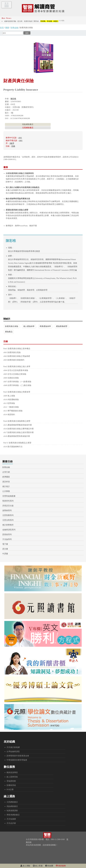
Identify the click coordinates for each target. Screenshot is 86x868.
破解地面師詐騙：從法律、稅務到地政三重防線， (34, 21)
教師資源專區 (12, 772)
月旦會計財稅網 (13, 747)
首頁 (2, 28)
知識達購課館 (12, 811)
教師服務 (61, 866)
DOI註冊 (10, 789)
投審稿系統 (11, 785)
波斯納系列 (7, 510)
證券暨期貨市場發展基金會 (18, 756)
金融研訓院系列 (9, 530)
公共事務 (6, 491)
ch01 (20, 138)
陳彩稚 (13, 99)
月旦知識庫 (11, 819)
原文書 (5, 549)
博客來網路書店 (13, 815)
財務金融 (15, 28)
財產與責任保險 (12, 326)
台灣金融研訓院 (13, 752)
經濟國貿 (6, 477)
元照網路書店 (28, 128)
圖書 (7, 28)
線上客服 (38, 866)
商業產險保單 (45, 326)
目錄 (13, 146)
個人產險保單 (29, 326)
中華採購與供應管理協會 (17, 760)
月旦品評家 (11, 823)
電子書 (5, 544)
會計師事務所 (8, 525)
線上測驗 (25, 866)
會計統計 (6, 486)
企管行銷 (6, 472)
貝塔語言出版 (8, 506)
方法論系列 (7, 539)
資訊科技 (6, 482)
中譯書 (5, 554)
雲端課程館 (11, 781)
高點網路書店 (28, 124)
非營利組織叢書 (9, 496)
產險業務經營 (62, 326)
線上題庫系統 (12, 777)
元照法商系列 (8, 520)
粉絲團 (49, 866)
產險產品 (9, 332)
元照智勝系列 (8, 515)
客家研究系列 (8, 501)
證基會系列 (7, 534)
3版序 (12, 143)
